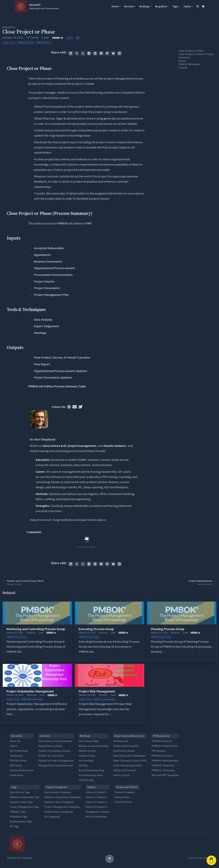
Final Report (42, 364)
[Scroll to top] (109, 859)
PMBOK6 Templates (163, 765)
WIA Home (16, 765)
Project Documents (47, 288)
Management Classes (98, 812)
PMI (89, 223)
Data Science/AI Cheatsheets (129, 756)
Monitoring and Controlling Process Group (36, 629)
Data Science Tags (20, 792)
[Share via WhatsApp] (83, 53)
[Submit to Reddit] (119, 53)
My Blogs (144, 6)
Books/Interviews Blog (91, 770)
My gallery (161, 6)
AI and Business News (91, 775)
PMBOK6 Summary (162, 756)
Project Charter (44, 281)
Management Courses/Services (56, 765)
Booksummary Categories (59, 812)
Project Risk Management (97, 691)
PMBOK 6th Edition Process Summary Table (57, 386)
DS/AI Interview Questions (128, 765)
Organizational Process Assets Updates (61, 371)
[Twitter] (81, 407)
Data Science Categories (58, 792)
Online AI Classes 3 (96, 802)
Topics (187, 6)
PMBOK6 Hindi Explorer (165, 746)
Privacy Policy (122, 797)
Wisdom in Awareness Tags (25, 797)
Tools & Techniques (189, 64)
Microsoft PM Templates (165, 775)
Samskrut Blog (87, 756)
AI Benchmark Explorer (126, 746)
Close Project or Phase (191, 51)
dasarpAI (44, 7)
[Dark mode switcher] (203, 6)
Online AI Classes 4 (96, 807)
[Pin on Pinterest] (95, 53)
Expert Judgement (46, 326)
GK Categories (52, 817)
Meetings (40, 333)
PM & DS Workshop (96, 817)
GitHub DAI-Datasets (125, 770)
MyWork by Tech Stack (51, 756)
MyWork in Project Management (56, 761)
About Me (15, 741)
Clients (14, 746)
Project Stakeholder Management (30, 691)
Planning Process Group (168, 629)
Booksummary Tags (21, 822)
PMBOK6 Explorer (162, 741)
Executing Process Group (96, 629)
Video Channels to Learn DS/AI (130, 761)
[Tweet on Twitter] (77, 53)
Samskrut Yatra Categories (59, 802)
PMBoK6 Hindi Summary (165, 761)
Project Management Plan (51, 295)
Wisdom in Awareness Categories (63, 797)
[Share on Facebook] (101, 53)
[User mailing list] (75, 407)
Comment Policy (123, 802)
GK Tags (14, 826)
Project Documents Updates (53, 377)
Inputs (182, 61)
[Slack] (69, 407)
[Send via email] (107, 53)
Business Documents (48, 261)
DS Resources (121, 741)
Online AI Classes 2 (96, 797)
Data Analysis (43, 320)
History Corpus (121, 775)
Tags (175, 6)
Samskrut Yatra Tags (21, 802)
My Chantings (86, 761)
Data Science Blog (89, 741)
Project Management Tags (24, 807)
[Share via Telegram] (89, 53)
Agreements (42, 255)
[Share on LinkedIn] (71, 53)
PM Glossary (159, 751)
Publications (17, 775)
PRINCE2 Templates (163, 770)
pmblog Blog (9, 27)
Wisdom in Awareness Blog (93, 746)
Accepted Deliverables (49, 248)
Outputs (183, 68)
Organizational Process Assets (54, 268)
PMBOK (62, 223)
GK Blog (83, 765)
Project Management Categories (62, 807)
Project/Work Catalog (50, 746)
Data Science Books (124, 751)
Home (115, 6)
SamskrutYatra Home (22, 770)
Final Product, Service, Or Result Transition (62, 358)
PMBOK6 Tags (18, 812)
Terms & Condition (125, 792)
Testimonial (16, 756)
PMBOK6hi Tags (19, 817)
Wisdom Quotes (87, 751)
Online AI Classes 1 (96, 792)
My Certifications (19, 751)
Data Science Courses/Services (55, 741)
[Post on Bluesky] (113, 53)
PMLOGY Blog (86, 780)
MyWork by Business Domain (54, 751)
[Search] (198, 6)
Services (129, 6)
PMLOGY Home (18, 761)
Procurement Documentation (53, 275)
